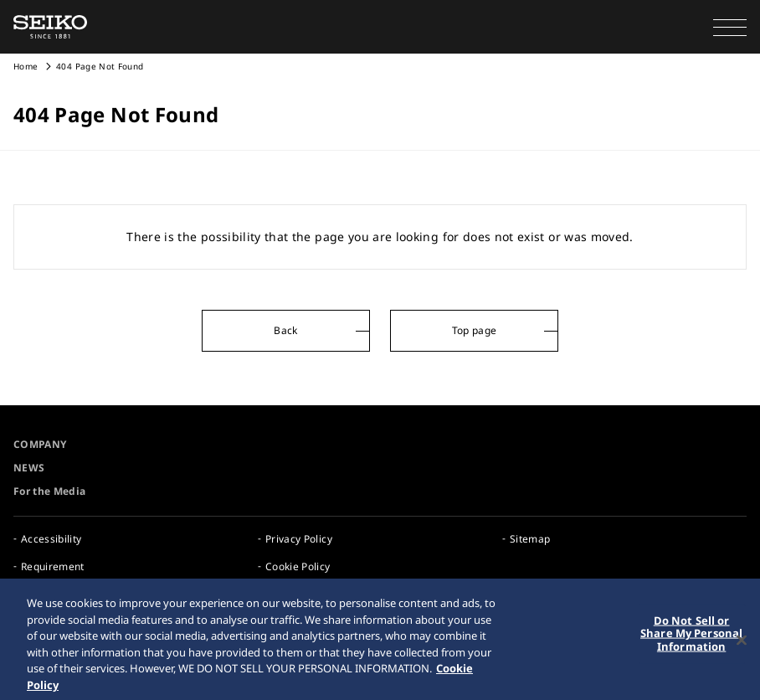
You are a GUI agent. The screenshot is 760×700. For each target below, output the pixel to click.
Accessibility (51, 539)
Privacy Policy (299, 539)
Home (26, 66)
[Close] (742, 644)
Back (285, 330)
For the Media (50, 491)
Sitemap (530, 539)
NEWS (29, 468)
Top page (475, 330)
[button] (730, 27)
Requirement (53, 566)
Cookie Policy (298, 566)
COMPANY (40, 444)
